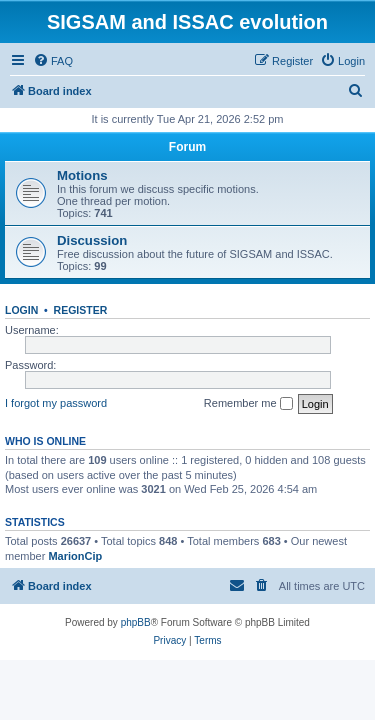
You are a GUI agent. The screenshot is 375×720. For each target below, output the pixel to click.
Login (21, 310)
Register (81, 310)
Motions (82, 175)
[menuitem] (53, 61)
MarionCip (75, 556)
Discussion (92, 240)
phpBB (136, 622)
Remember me (248, 404)
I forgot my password (56, 403)
